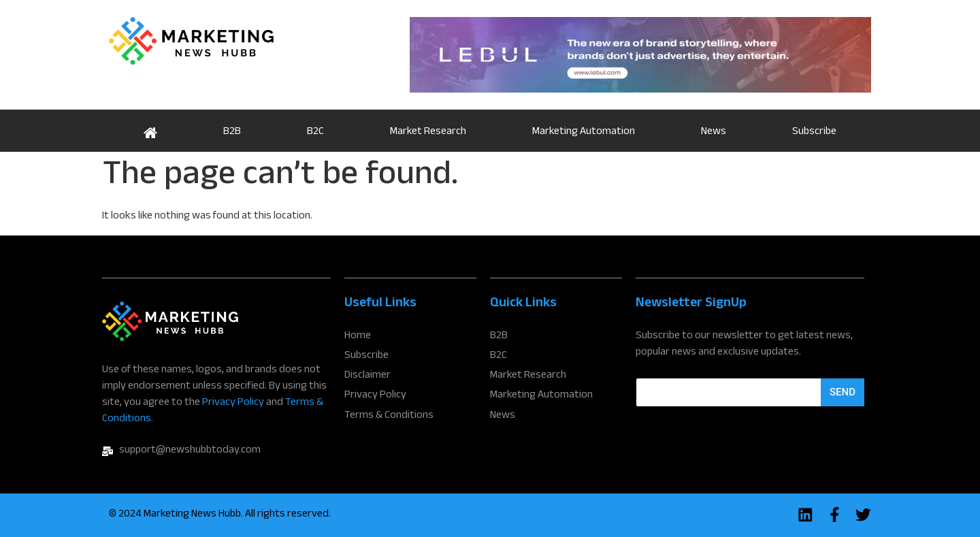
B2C (315, 132)
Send (843, 392)
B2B (232, 132)
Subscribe (814, 132)
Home (150, 131)
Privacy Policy (233, 403)
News (714, 132)
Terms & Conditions (389, 416)
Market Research (428, 132)
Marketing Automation (584, 132)
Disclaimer (367, 376)
